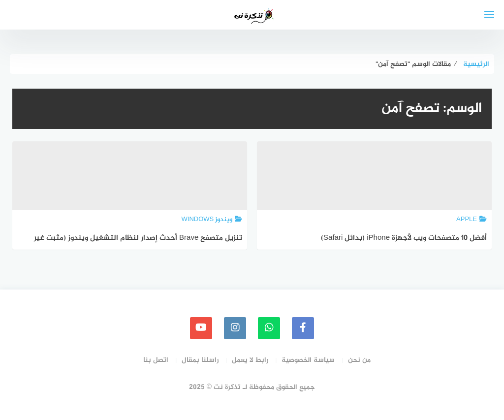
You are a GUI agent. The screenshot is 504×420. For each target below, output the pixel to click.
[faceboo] (303, 328)
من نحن (359, 360)
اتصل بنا (156, 360)
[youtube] (201, 328)
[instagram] (235, 328)
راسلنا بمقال (200, 360)
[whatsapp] (269, 328)
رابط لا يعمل (250, 360)
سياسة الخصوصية (308, 360)
